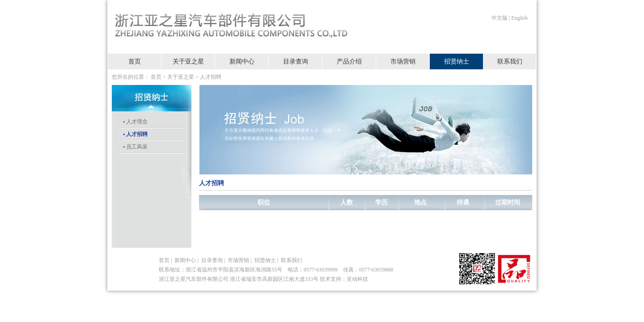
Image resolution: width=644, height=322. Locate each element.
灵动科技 (357, 279)
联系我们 (510, 61)
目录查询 (296, 61)
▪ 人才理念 (135, 122)
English (519, 18)
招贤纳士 (457, 61)
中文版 (500, 18)
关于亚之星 (188, 61)
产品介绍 (349, 61)
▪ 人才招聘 (135, 134)
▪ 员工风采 (135, 147)
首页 (135, 61)
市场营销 (403, 61)
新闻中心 (242, 61)
